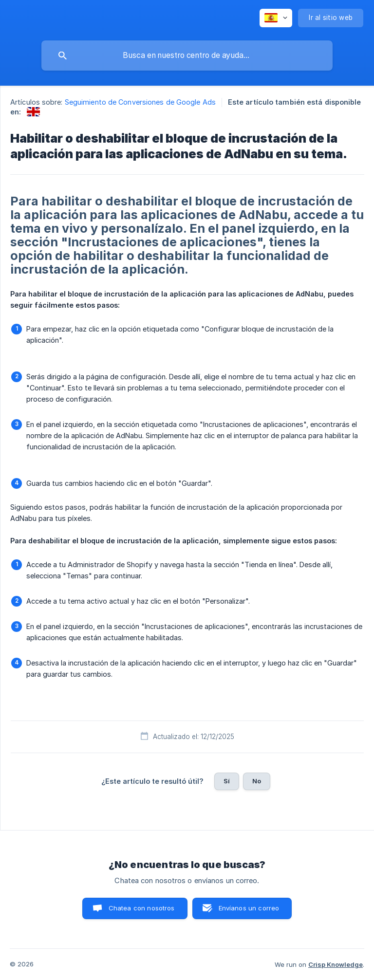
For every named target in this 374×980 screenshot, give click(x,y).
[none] (276, 18)
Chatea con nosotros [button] (142, 908)
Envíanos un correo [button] (249, 908)
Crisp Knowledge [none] (336, 964)
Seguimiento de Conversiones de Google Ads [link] (140, 102)
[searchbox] (187, 55)
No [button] (257, 781)
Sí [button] (227, 781)
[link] (33, 112)
